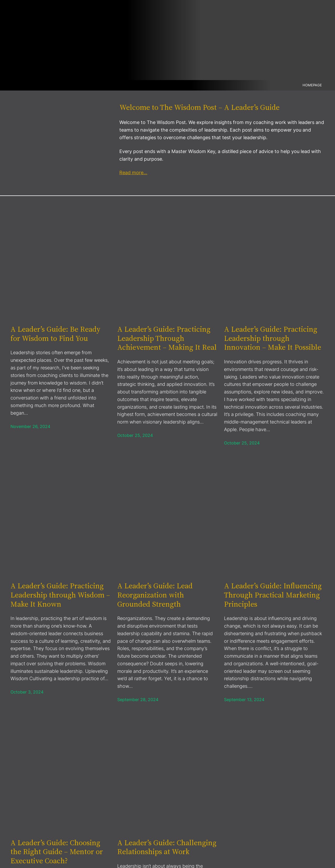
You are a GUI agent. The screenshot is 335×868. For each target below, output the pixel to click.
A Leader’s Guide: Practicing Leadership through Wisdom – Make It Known (60, 595)
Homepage (312, 85)
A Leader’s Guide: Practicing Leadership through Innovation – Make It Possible (273, 338)
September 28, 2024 (138, 700)
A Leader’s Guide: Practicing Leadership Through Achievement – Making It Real (167, 338)
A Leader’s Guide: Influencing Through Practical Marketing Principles (273, 595)
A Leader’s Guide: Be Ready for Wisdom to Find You (55, 334)
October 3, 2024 (27, 692)
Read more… (133, 173)
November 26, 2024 (30, 426)
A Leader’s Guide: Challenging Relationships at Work (167, 847)
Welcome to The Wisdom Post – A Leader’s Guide (199, 107)
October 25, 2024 (135, 435)
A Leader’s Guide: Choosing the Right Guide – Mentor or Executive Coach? (57, 852)
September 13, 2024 (244, 700)
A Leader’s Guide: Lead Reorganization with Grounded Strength (155, 595)
